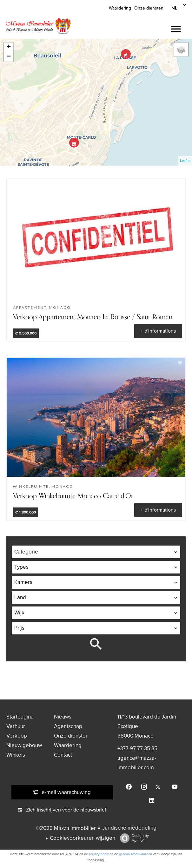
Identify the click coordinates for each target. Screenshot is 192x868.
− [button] (9, 57)
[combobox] (96, 552)
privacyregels (99, 854)
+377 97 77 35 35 (137, 749)
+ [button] (9, 47)
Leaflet (185, 161)
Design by (133, 838)
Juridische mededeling (129, 828)
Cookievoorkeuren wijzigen (83, 838)
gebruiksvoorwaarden (136, 854)
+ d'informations (158, 331)
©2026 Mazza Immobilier (66, 828)
